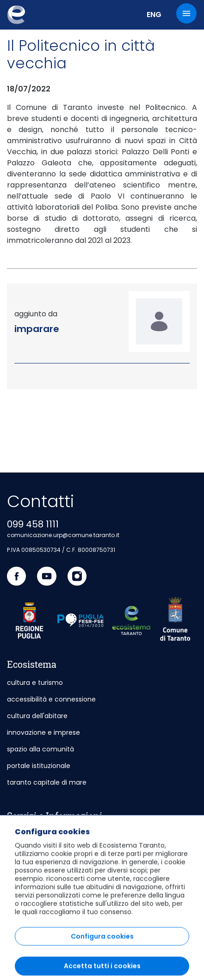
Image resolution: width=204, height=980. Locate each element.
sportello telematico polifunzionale (63, 834)
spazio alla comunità (40, 749)
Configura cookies (102, 969)
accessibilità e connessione (51, 699)
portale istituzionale (39, 766)
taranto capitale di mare (47, 782)
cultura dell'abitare (37, 716)
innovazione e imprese (43, 732)
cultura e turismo (35, 683)
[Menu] (186, 13)
